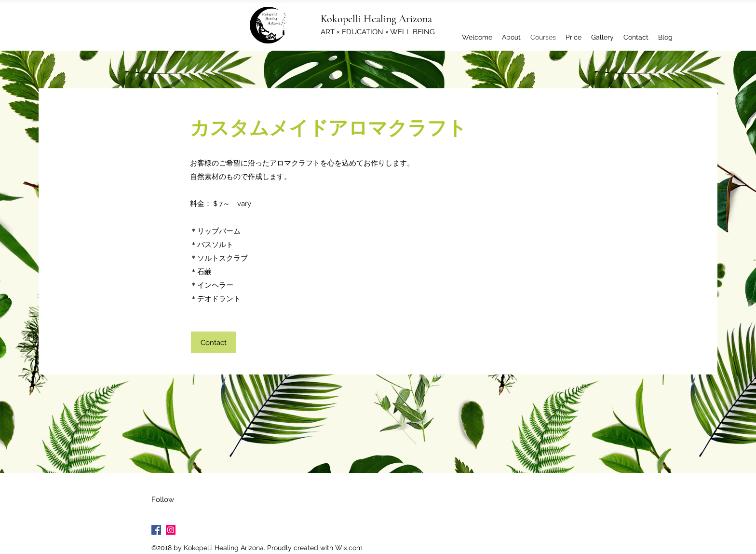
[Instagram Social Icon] (171, 530)
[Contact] (214, 342)
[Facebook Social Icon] (156, 530)
